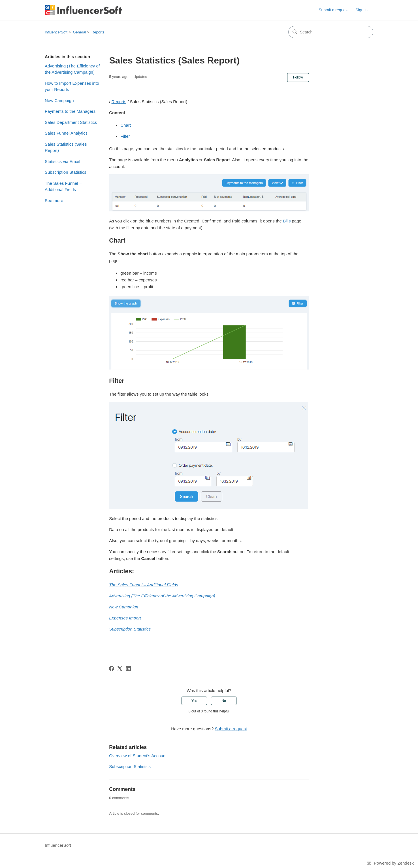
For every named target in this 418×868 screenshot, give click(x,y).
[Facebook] (112, 668)
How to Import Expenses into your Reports (72, 86)
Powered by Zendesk (394, 863)
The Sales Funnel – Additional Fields (63, 186)
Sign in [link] (362, 10)
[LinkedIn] (128, 668)
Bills (287, 221)
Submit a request (334, 10)
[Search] (331, 32)
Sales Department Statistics (71, 122)
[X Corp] (120, 668)
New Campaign (59, 100)
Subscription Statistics (66, 172)
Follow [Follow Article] (298, 77)
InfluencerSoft (56, 32)
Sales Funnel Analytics (66, 133)
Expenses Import (125, 618)
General (79, 32)
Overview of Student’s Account (138, 756)
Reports (98, 32)
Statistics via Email (62, 161)
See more (54, 200)
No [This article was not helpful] (224, 701)
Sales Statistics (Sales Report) (66, 147)
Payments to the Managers (70, 111)
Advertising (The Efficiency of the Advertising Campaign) (72, 69)
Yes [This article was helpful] (194, 701)
